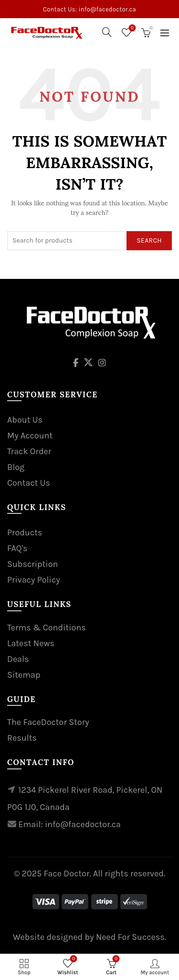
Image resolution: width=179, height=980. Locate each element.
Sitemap (24, 675)
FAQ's (17, 548)
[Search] (107, 32)
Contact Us (29, 483)
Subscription (32, 564)
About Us (25, 420)
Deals (18, 659)
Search (149, 240)
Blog (16, 467)
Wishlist (132, 28)
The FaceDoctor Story (48, 722)
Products (25, 533)
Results (22, 738)
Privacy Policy (34, 580)
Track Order (29, 451)
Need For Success (130, 937)
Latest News (31, 643)
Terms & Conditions (47, 628)
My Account (30, 436)
